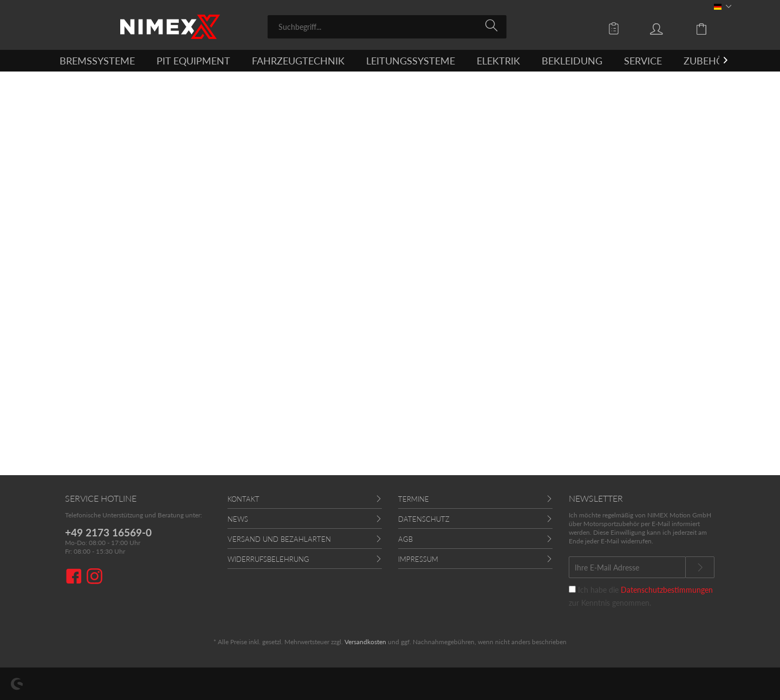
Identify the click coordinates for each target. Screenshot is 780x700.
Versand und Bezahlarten (279, 539)
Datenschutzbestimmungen (667, 590)
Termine (414, 499)
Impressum (418, 559)
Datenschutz (424, 519)
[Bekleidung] (572, 61)
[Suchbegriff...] (387, 27)
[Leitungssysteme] (411, 61)
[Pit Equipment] (193, 61)
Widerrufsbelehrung (268, 559)
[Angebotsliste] (616, 28)
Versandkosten (365, 642)
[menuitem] (387, 27)
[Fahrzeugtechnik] (298, 61)
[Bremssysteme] (97, 61)
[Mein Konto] (667, 28)
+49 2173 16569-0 (108, 532)
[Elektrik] (498, 61)
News (238, 519)
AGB (405, 539)
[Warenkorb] (710, 28)
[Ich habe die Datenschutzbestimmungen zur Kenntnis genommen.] (572, 589)
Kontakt (243, 499)
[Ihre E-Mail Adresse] (627, 567)
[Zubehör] (707, 61)
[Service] (643, 61)
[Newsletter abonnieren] (700, 567)
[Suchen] (493, 26)
